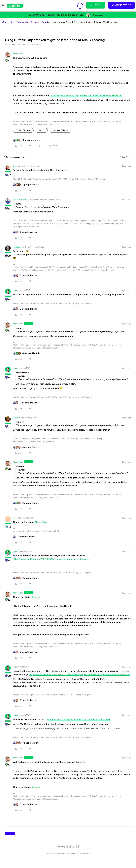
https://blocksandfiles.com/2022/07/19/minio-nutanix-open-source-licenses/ (51, 559)
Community (8, 22)
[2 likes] (25, 232)
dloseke (16, 418)
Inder (15, 518)
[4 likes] (26, 353)
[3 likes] (26, 185)
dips (15, 166)
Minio (42, 130)
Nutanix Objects (61, 130)
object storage (23, 130)
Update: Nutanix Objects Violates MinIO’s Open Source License (79, 719)
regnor (16, 290)
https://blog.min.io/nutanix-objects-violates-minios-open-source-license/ (86, 95)
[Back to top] (130, 850)
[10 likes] (27, 140)
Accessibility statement (79, 853)
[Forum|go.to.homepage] (15, 6)
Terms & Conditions (55, 853)
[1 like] (24, 537)
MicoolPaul (18, 54)
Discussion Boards (40, 22)
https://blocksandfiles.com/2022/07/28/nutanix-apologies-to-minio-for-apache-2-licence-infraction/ (80, 675)
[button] (3, 6)
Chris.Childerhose (21, 199)
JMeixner (17, 247)
